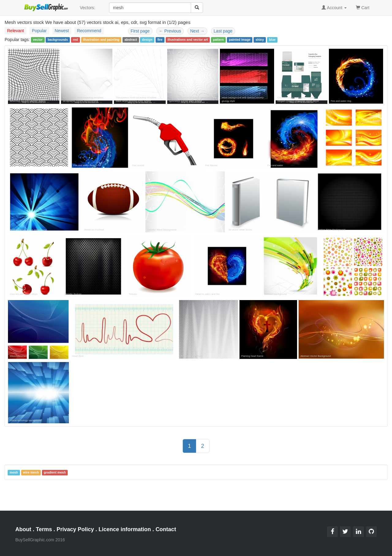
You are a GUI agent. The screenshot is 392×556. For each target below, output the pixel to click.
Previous (170, 31)
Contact (166, 529)
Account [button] (334, 8)
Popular (39, 31)
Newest (62, 31)
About (23, 529)
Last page (223, 31)
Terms (44, 529)
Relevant (15, 31)
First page (140, 31)
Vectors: (87, 8)
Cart (363, 7)
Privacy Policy (75, 529)
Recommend (89, 31)
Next (197, 31)
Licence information (125, 529)
